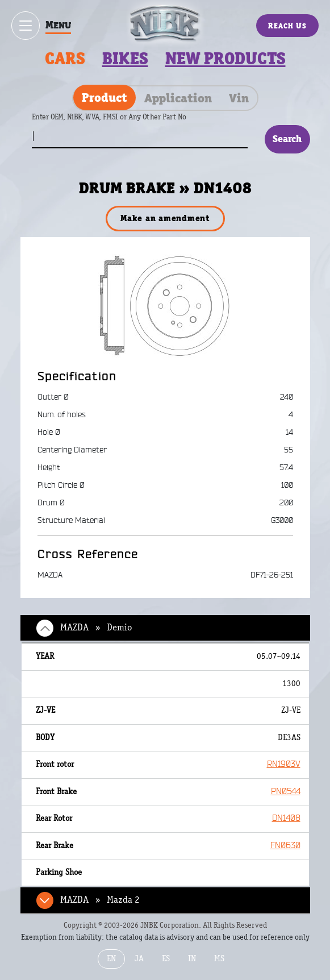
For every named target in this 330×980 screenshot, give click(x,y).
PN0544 (286, 792)
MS (219, 959)
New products (225, 59)
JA (139, 959)
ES (166, 959)
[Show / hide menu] (26, 26)
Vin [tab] (239, 98)
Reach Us (287, 26)
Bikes (125, 59)
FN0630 (285, 846)
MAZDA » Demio (96, 628)
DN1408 (286, 818)
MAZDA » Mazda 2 (100, 900)
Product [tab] (105, 97)
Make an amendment (165, 218)
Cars (65, 59)
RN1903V (284, 764)
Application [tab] (178, 98)
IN (192, 959)
